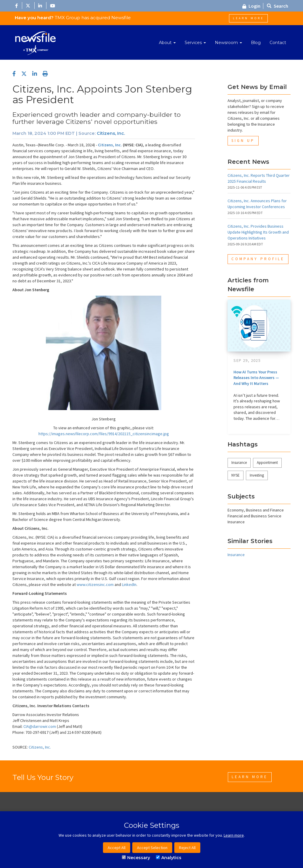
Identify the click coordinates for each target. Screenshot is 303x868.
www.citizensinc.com (95, 584)
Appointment (267, 463)
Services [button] (195, 43)
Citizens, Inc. (111, 133)
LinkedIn (129, 584)
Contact (278, 43)
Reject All (187, 848)
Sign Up (243, 141)
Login (251, 6)
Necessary (136, 858)
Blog (256, 43)
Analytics (169, 858)
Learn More (248, 18)
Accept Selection (152, 848)
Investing (257, 475)
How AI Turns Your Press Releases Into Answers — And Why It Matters (256, 378)
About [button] (167, 43)
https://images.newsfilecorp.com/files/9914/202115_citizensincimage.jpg (104, 434)
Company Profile (258, 259)
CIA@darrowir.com (40, 726)
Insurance (239, 463)
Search (278, 6)
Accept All (117, 848)
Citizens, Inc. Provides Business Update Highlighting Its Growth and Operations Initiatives (258, 232)
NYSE (236, 475)
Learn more (234, 835)
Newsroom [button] (228, 43)
